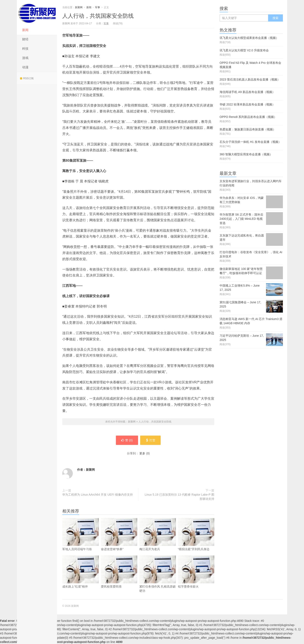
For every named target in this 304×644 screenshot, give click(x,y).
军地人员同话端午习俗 (81, 541)
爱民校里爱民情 (119, 578)
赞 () (127, 440)
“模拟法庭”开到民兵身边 (196, 541)
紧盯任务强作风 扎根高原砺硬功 (158, 580)
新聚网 (37, 13)
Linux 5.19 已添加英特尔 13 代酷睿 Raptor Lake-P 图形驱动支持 (179, 497)
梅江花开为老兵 (158, 541)
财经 (25, 39)
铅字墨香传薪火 (196, 578)
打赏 (150, 440)
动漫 (25, 67)
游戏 (25, 58)
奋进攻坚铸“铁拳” (119, 541)
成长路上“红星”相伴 (81, 578)
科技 (25, 49)
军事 (98, 7)
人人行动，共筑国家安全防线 (98, 16)
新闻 (25, 30)
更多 (142, 453)
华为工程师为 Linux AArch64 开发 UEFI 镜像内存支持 (98, 495)
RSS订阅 (27, 78)
